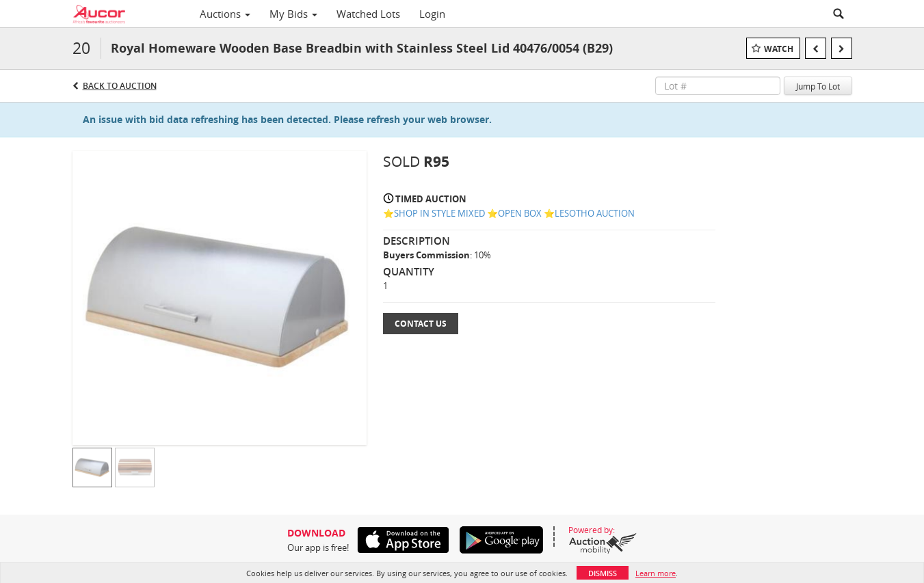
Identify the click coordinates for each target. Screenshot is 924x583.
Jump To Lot (818, 86)
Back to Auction (120, 86)
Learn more (656, 573)
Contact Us (421, 324)
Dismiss (603, 573)
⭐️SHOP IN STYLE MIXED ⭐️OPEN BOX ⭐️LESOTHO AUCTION (509, 213)
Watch (779, 49)
